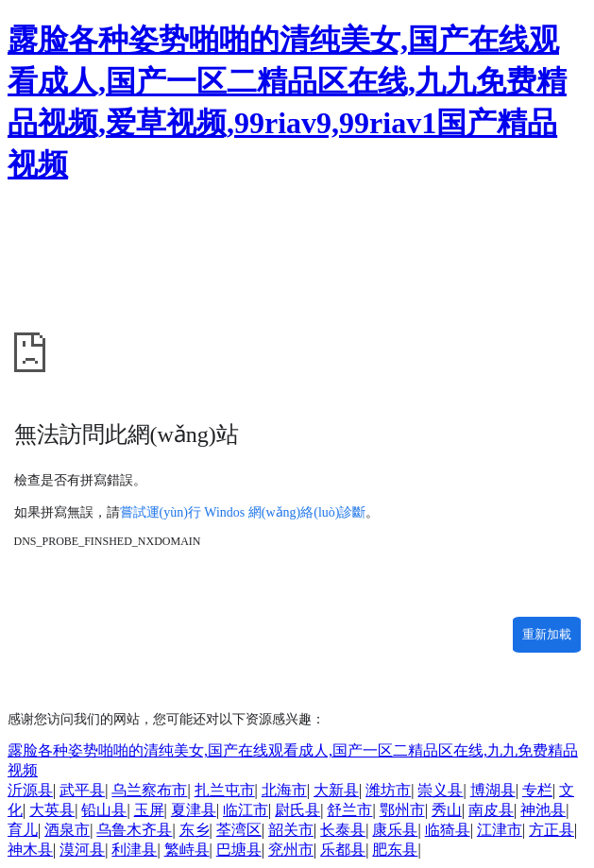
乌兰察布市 (149, 790)
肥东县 (395, 850)
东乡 (195, 830)
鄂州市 (402, 810)
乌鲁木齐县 (134, 830)
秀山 (447, 810)
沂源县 (30, 790)
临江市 (246, 810)
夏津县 (194, 810)
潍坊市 (388, 790)
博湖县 (493, 790)
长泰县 (343, 830)
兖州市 (291, 850)
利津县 (134, 850)
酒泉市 (67, 830)
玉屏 (149, 810)
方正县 (552, 830)
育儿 (23, 830)
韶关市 (291, 830)
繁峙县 (187, 850)
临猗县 (448, 830)
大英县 (52, 810)
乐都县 (343, 850)
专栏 (537, 790)
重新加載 (547, 634)
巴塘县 (239, 850)
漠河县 (82, 850)
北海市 (284, 790)
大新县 (336, 790)
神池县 (543, 810)
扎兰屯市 (225, 790)
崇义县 (440, 790)
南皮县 (491, 810)
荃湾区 (239, 830)
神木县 (30, 850)
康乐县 (395, 830)
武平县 (82, 790)
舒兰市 (349, 810)
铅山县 (104, 810)
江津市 (500, 830)
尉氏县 (297, 810)
